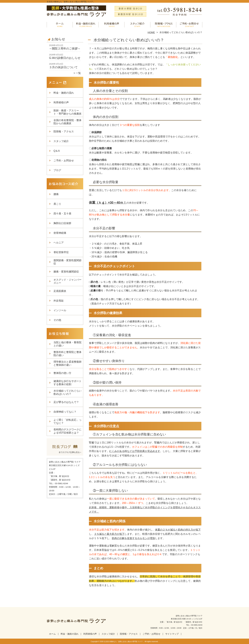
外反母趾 (59, 301)
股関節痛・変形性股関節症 (67, 262)
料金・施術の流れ (86, 25)
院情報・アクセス (163, 25)
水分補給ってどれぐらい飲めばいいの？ (67, 392)
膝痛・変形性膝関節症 (66, 272)
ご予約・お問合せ (189, 25)
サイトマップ (172, 634)
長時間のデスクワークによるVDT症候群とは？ (67, 431)
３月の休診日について (63, 67)
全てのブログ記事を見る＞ (70, 452)
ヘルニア (59, 243)
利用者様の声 (112, 25)
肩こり (57, 204)
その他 (57, 320)
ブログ (57, 170)
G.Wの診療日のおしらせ (65, 58)
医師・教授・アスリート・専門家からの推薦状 (67, 112)
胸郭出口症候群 (62, 223)
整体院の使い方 (62, 373)
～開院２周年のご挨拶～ (65, 49)
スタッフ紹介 (137, 25)
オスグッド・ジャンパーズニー (67, 281)
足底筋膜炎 (60, 291)
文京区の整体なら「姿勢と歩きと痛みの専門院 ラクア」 (124, 642)
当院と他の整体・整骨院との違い (67, 344)
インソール (60, 310)
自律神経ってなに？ (65, 412)
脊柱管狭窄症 (61, 252)
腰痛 (56, 194)
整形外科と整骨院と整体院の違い (67, 354)
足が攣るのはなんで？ (66, 402)
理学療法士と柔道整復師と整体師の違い (67, 363)
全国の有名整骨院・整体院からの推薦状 (67, 122)
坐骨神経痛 (60, 233)
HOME (151, 32)
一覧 (78, 73)
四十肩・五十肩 (62, 214)
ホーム (60, 25)
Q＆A (57, 151)
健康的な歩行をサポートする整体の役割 (67, 383)
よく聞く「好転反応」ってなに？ (67, 421)
